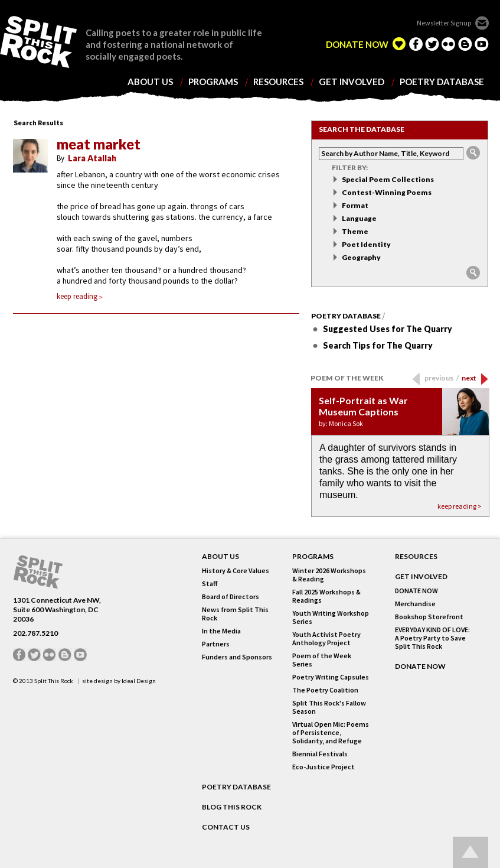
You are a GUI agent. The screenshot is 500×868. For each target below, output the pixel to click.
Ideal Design (139, 681)
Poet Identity (366, 244)
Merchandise (415, 604)
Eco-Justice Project (323, 767)
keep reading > (460, 506)
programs (213, 82)
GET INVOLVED (421, 577)
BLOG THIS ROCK (232, 807)
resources (278, 82)
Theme (355, 231)
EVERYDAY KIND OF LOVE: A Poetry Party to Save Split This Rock (432, 638)
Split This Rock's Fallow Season (329, 707)
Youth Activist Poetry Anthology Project (326, 639)
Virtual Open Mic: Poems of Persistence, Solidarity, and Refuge (331, 733)
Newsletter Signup (444, 23)
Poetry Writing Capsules (331, 677)
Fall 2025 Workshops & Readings (326, 596)
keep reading (80, 296)
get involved (352, 82)
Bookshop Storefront (429, 617)
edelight (399, 44)
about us (150, 82)
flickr (449, 44)
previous (442, 378)
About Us (220, 557)
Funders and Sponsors (237, 657)
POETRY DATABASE (236, 787)
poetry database (442, 82)
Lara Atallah (92, 158)
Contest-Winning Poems (387, 192)
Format (355, 205)
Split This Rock (54, 681)
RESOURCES (416, 557)
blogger (465, 44)
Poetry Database (346, 316)
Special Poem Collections (388, 179)
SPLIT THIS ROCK (38, 572)
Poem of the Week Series (322, 660)
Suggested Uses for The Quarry (388, 329)
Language (359, 218)
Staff (210, 584)
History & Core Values (236, 571)
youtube (482, 44)
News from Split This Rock (235, 614)
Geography (361, 257)
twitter (432, 44)
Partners (216, 644)
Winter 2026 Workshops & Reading (329, 575)
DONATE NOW (357, 45)
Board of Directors (231, 597)
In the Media (221, 631)
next (469, 378)
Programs (313, 557)
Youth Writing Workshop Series (331, 617)
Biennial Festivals (320, 754)
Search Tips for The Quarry (378, 345)
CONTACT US (226, 827)
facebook (416, 44)
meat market (99, 144)
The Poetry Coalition (325, 690)
